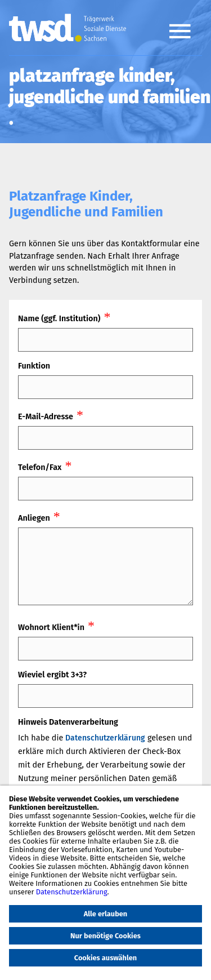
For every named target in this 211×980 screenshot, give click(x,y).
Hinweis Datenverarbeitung (68, 722)
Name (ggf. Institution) (59, 319)
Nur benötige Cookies (105, 936)
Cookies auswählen (105, 958)
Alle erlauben (106, 914)
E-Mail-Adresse (46, 417)
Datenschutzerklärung (105, 738)
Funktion (34, 366)
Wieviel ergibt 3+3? (52, 675)
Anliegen (34, 518)
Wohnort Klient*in (51, 628)
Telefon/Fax (40, 467)
